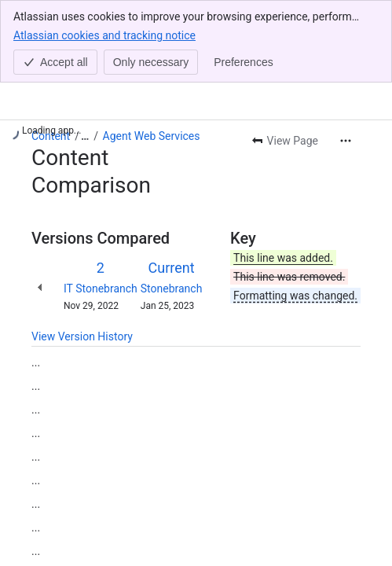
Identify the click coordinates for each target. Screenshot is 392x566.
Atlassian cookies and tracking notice (104, 35)
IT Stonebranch (101, 289)
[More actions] (346, 141)
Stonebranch (172, 289)
